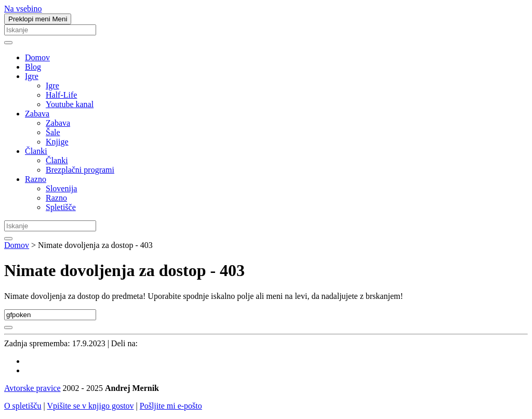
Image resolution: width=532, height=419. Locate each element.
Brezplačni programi (80, 170)
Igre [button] (32, 76)
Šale (53, 132)
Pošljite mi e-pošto (171, 406)
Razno (56, 198)
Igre (52, 86)
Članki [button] (36, 151)
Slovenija (61, 188)
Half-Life (61, 95)
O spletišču (23, 406)
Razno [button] (36, 179)
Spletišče (61, 207)
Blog (33, 67)
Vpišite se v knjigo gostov (90, 406)
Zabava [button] (37, 114)
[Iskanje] (50, 30)
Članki (57, 160)
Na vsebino (23, 9)
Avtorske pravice (32, 388)
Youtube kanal (70, 104)
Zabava (58, 123)
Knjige (57, 142)
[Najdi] (8, 43)
